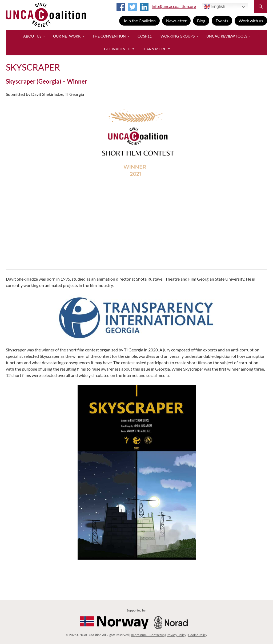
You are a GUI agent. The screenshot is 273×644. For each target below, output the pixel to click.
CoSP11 (145, 36)
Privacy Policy (176, 635)
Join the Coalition (139, 21)
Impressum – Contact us (148, 635)
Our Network (67, 36)
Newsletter (176, 21)
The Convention (109, 36)
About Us (32, 36)
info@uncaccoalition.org (174, 6)
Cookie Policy (198, 635)
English (214, 7)
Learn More (154, 49)
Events (222, 21)
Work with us (251, 21)
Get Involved (117, 49)
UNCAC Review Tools (227, 36)
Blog (201, 21)
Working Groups (178, 36)
